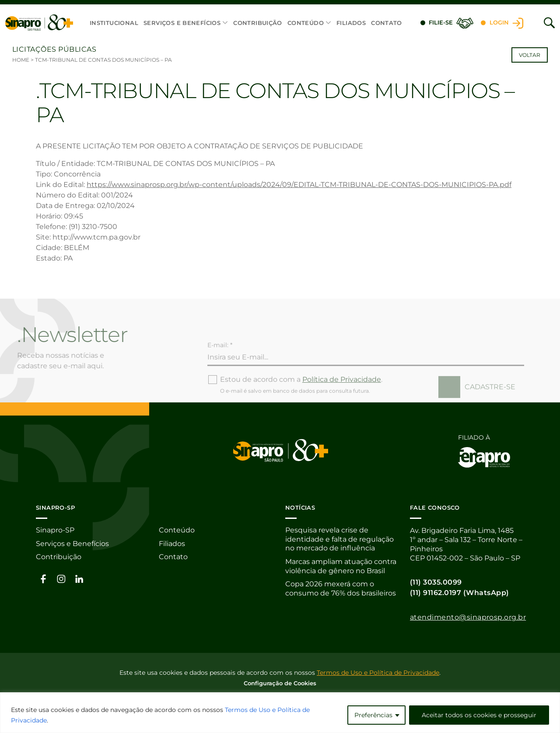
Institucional (114, 23)
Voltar (530, 55)
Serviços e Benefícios (182, 23)
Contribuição (258, 23)
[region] (280, 713)
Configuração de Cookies (280, 683)
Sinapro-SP (55, 530)
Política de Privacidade (342, 394)
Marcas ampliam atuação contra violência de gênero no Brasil (341, 567)
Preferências (373, 715)
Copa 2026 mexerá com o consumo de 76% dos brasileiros (341, 590)
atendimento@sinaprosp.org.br (468, 617)
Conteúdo (306, 23)
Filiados (351, 23)
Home (21, 60)
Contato (387, 23)
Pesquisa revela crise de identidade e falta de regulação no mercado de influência (339, 540)
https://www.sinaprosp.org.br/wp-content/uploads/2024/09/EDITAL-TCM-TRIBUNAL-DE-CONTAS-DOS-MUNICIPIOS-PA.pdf (299, 185)
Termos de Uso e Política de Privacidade (378, 672)
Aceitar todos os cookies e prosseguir (479, 715)
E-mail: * (220, 360)
